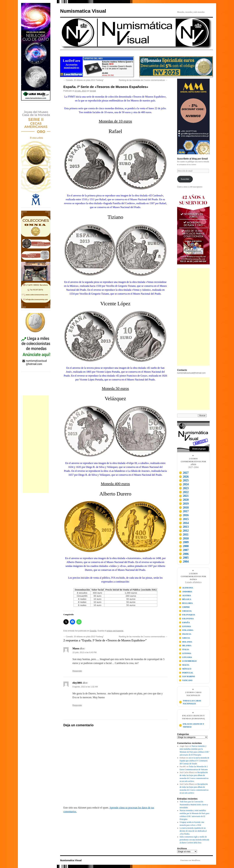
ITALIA (184, 649)
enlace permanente (115, 631)
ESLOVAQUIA (187, 615)
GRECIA (185, 638)
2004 (184, 562)
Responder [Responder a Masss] (77, 671)
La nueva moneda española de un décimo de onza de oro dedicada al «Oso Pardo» (193, 831)
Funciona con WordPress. (190, 860)
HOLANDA (186, 642)
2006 (184, 554)
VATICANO (186, 680)
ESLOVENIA (186, 619)
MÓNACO (185, 669)
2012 (184, 531)
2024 (184, 484)
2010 (184, 538)
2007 (184, 550)
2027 (184, 473)
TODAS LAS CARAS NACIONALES (190, 702)
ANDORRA (186, 592)
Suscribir (185, 179)
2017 (184, 511)
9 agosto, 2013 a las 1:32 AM (85, 687)
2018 (184, 508)
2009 (184, 542)
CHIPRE (184, 607)
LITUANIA (185, 657)
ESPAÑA (184, 623)
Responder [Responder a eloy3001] (77, 705)
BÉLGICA (185, 599)
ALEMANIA (186, 588)
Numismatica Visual (83, 11)
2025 (184, 480)
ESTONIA (185, 626)
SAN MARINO (187, 676)
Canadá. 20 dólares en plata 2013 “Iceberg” (84, 80)
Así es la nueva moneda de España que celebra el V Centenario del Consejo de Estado (195, 761)
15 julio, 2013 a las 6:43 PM (84, 652)
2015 (184, 519)
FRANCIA (185, 634)
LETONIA (185, 653)
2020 (184, 500)
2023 (184, 488)
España (93, 631)
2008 (184, 546)
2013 (184, 527)
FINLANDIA (186, 630)
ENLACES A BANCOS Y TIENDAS (192, 725)
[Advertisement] (36, 444)
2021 (184, 496)
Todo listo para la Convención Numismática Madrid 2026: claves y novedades (194, 805)
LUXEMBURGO (188, 661)
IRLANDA (185, 646)
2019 (184, 504)
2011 (184, 535)
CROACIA (185, 611)
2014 (184, 523)
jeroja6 (93, 91)
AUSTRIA (185, 596)
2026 (184, 477)
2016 (184, 515)
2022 (184, 492)
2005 (184, 558)
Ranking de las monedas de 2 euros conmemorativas (143, 80)
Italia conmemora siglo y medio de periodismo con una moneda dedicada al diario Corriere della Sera (194, 840)
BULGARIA (186, 603)
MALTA (184, 665)
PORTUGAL (186, 673)
